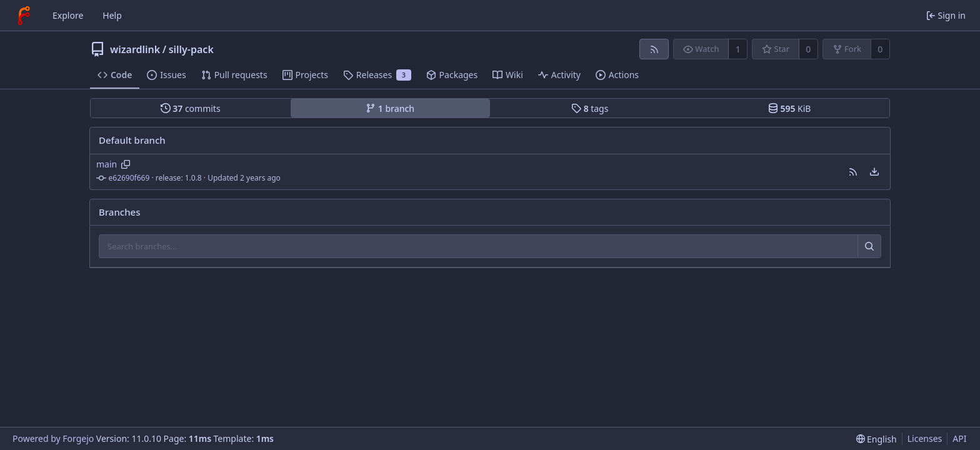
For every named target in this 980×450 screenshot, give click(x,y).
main (107, 164)
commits (191, 108)
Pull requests (234, 75)
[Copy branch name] (126, 164)
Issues (166, 75)
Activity (559, 75)
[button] (853, 172)
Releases (377, 75)
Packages (452, 75)
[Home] (24, 16)
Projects (305, 75)
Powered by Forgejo (53, 438)
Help (112, 15)
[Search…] (869, 246)
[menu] (874, 172)
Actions (617, 75)
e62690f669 (129, 178)
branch (390, 108)
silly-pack (191, 49)
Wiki (508, 75)
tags (590, 108)
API (959, 438)
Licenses (925, 438)
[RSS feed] (654, 49)
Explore (68, 15)
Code (115, 75)
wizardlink (135, 49)
